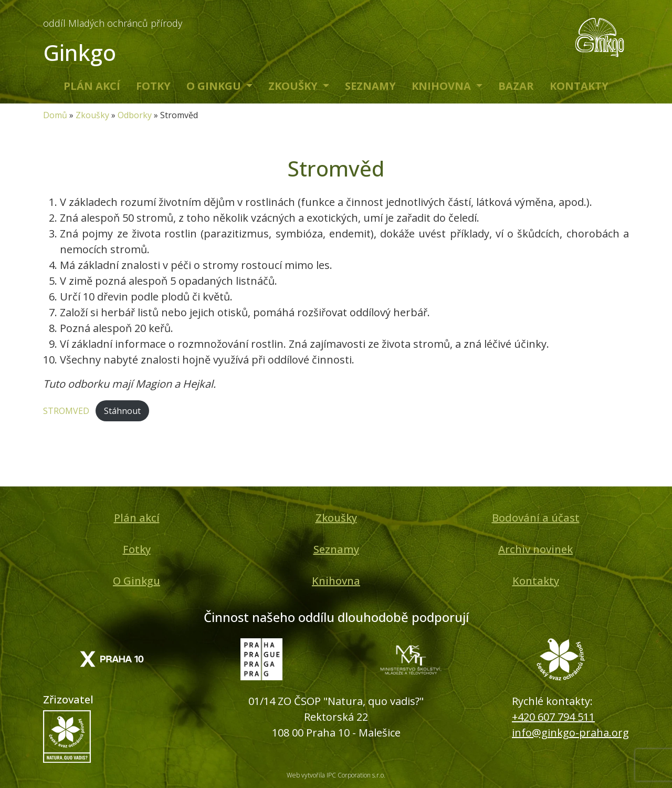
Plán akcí (92, 86)
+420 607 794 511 (553, 717)
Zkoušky (294, 86)
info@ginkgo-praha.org (570, 733)
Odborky (135, 115)
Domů (55, 115)
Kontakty (579, 86)
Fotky (153, 86)
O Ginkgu (215, 86)
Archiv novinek (535, 549)
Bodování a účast (536, 518)
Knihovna (443, 86)
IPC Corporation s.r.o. (356, 775)
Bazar (516, 86)
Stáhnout (122, 411)
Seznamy (370, 86)
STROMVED (66, 411)
